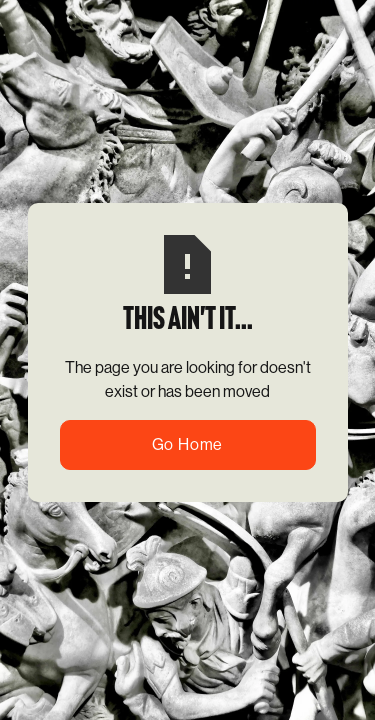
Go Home (188, 444)
